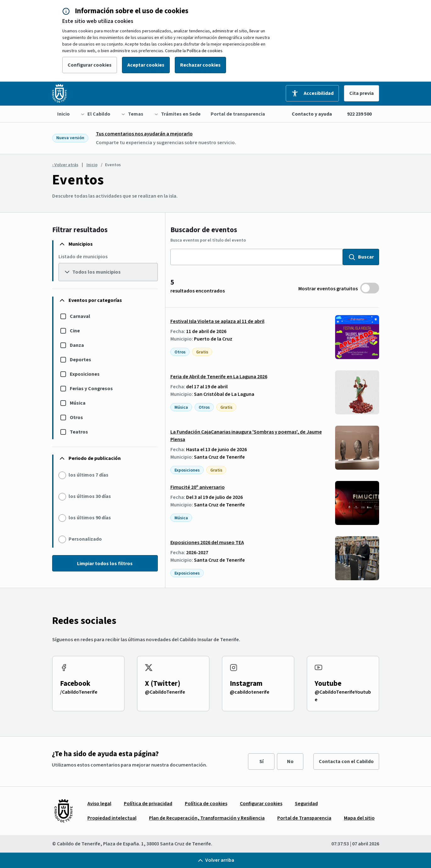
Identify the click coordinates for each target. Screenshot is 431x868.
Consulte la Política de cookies (194, 51)
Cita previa (362, 93)
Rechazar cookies (200, 65)
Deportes (80, 360)
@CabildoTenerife (165, 692)
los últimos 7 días (88, 475)
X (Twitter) (163, 683)
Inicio (92, 165)
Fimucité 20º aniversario (198, 487)
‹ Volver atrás (65, 165)
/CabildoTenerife (79, 692)
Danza (77, 345)
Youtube (328, 683)
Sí (261, 762)
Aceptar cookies (146, 65)
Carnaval (80, 316)
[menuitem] (64, 114)
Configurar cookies (90, 65)
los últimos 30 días (90, 496)
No (290, 762)
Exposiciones (85, 374)
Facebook (75, 683)
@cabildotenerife (250, 692)
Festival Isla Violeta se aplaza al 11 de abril (217, 321)
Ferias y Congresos (91, 389)
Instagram (246, 683)
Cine (75, 331)
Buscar (361, 257)
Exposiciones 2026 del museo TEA (207, 543)
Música (78, 403)
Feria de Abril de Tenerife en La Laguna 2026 (219, 377)
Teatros (79, 432)
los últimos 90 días (90, 518)
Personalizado (85, 539)
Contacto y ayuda (312, 114)
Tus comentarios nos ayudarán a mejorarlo (144, 134)
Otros (76, 418)
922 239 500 (359, 114)
